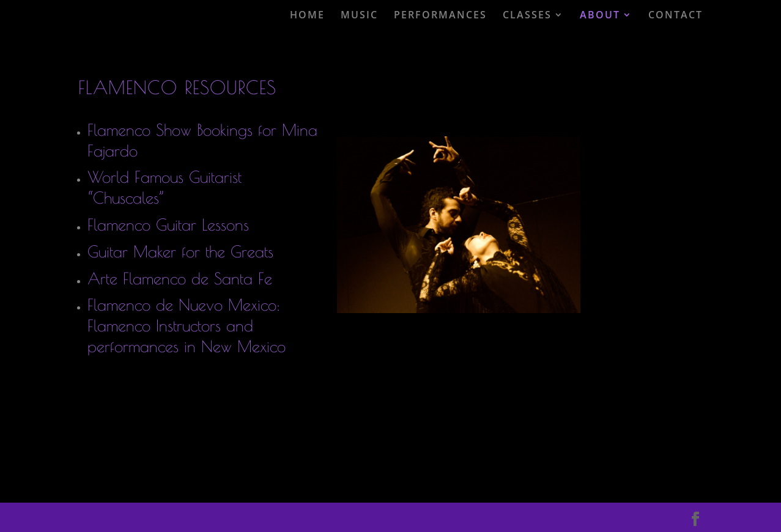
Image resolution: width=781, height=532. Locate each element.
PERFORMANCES (440, 15)
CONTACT (676, 15)
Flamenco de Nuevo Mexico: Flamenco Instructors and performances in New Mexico (187, 325)
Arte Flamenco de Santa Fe (180, 278)
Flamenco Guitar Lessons (168, 224)
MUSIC (359, 15)
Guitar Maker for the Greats (180, 251)
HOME (307, 15)
